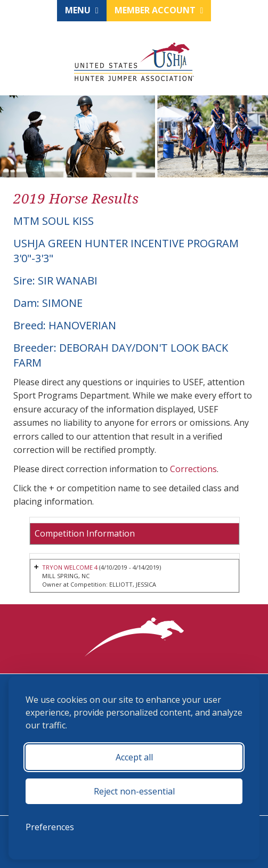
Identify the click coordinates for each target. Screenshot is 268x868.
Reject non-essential (134, 791)
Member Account (159, 10)
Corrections (193, 469)
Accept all (134, 757)
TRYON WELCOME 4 (70, 567)
